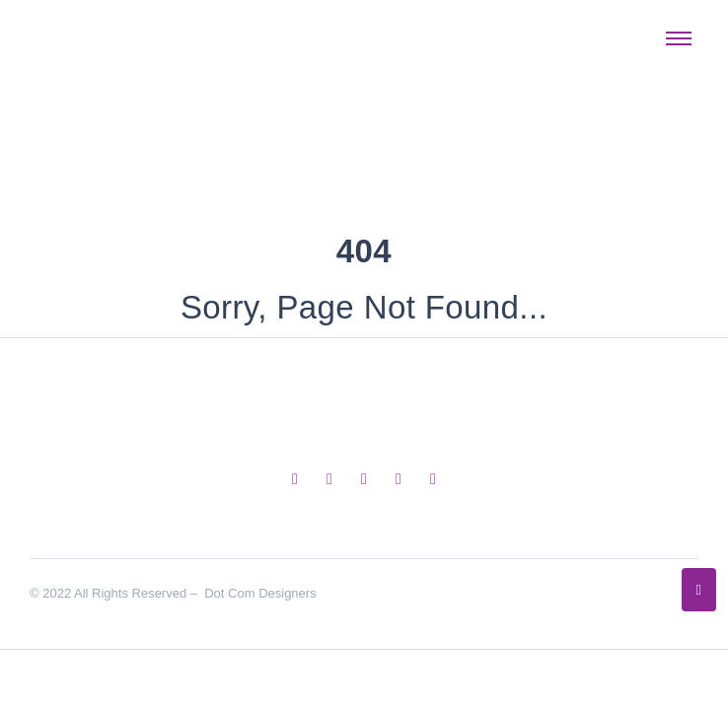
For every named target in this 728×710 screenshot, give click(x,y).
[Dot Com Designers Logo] (93, 35)
